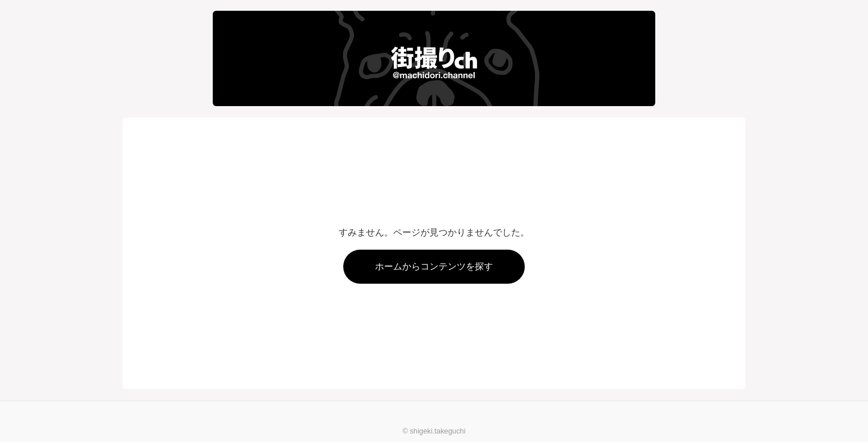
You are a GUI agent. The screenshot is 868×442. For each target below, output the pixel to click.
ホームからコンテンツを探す (434, 266)
